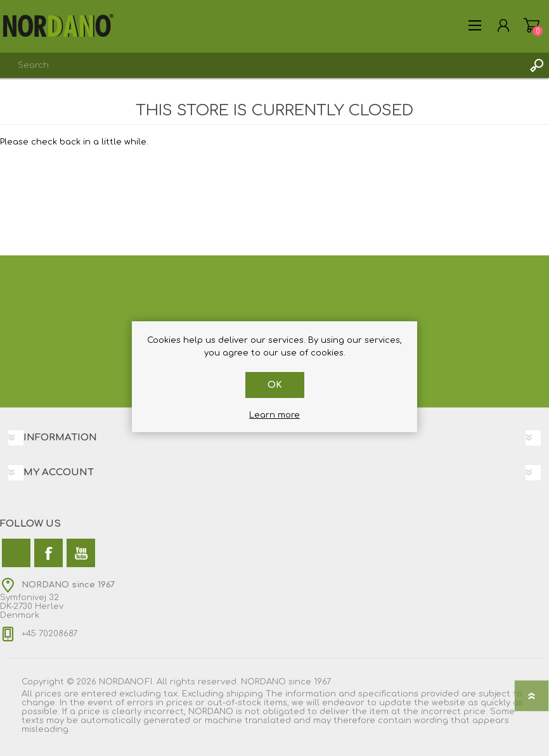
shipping (245, 694)
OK (275, 385)
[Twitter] (16, 553)
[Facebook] (48, 553)
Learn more (274, 415)
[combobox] (262, 65)
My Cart (532, 25)
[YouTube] (81, 553)
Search (536, 65)
